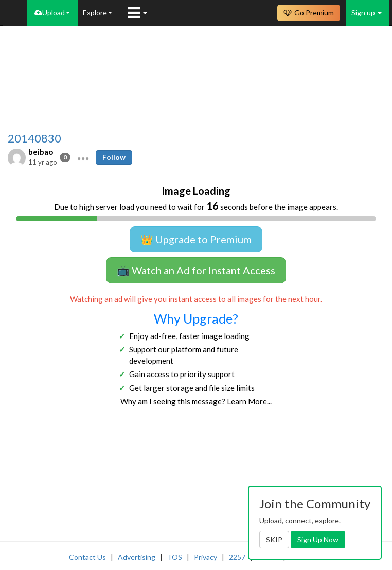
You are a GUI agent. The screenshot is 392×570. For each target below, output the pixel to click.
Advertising (137, 557)
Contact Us (87, 557)
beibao (41, 152)
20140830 (34, 138)
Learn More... (249, 401)
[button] (83, 157)
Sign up (367, 13)
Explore (97, 13)
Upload (52, 13)
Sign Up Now (318, 539)
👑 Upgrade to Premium (196, 239)
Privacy (206, 557)
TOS (175, 557)
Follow (114, 157)
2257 (237, 557)
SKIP (274, 539)
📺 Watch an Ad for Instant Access (196, 270)
